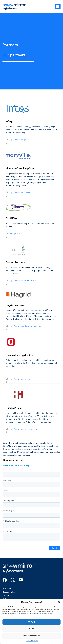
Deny (32, 629)
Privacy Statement (32, 641)
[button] (59, 602)
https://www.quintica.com (20, 379)
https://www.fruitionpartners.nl (23, 280)
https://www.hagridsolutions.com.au (25, 326)
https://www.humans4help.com (23, 429)
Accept (31, 622)
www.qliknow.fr (16, 233)
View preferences (31, 636)
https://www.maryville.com (21, 192)
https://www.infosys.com (20, 139)
